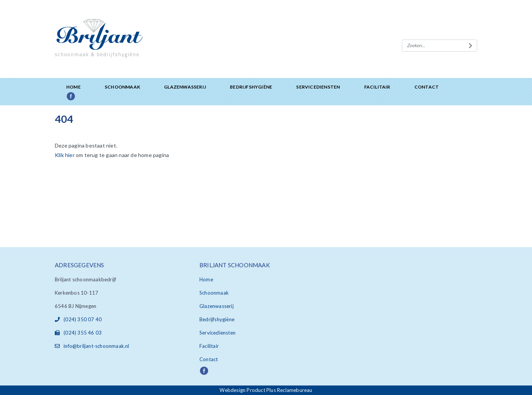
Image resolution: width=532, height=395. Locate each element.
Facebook (79, 97)
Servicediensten (318, 87)
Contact (427, 87)
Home (73, 87)
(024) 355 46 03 (78, 333)
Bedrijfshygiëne (251, 87)
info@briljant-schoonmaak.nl (92, 346)
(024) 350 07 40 (78, 319)
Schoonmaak (122, 87)
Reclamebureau (295, 390)
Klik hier (65, 155)
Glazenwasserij (185, 87)
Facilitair (377, 87)
